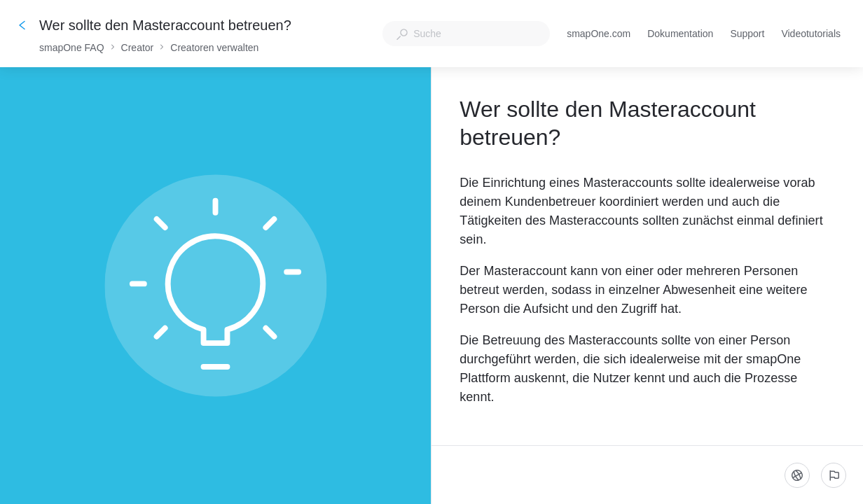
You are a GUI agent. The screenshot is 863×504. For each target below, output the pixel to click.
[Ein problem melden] (834, 475)
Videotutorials (811, 35)
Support (747, 35)
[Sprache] (797, 475)
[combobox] (466, 34)
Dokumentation (680, 35)
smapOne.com (599, 35)
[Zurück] (22, 25)
